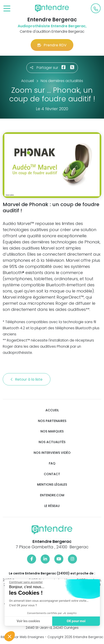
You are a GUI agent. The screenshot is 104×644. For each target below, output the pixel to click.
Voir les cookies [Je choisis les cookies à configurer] (28, 621)
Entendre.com (52, 495)
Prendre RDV (52, 45)
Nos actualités (52, 442)
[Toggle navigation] (7, 9)
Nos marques (52, 431)
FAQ (52, 463)
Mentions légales (52, 485)
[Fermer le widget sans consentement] (25, 582)
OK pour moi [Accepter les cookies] (76, 621)
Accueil (52, 410)
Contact (52, 474)
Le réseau (52, 506)
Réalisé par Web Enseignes (22, 637)
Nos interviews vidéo (52, 453)
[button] (10, 636)
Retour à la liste (27, 379)
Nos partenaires (52, 421)
